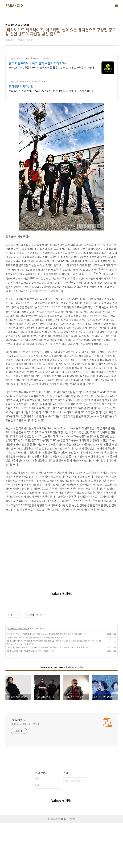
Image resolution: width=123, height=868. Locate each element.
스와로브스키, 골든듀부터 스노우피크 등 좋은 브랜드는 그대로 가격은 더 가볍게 (52, 67)
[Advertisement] (61, 626)
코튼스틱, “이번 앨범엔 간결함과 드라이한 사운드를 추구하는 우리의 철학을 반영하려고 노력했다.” (46, 692)
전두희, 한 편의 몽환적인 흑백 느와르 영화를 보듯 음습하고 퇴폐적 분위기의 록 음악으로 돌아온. (45, 679)
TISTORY (62, 864)
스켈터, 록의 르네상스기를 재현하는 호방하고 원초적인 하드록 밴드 (34, 682)
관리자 (72, 864)
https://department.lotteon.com (27, 58)
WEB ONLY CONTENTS (18, 673)
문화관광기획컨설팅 (21, 86)
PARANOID (14, 5)
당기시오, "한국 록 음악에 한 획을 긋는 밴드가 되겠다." (29, 696)
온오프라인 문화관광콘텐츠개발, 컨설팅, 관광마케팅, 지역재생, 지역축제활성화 (51, 91)
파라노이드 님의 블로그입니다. (25, 769)
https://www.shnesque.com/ (24, 81)
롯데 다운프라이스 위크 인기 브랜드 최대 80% (37, 63)
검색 (85, 825)
